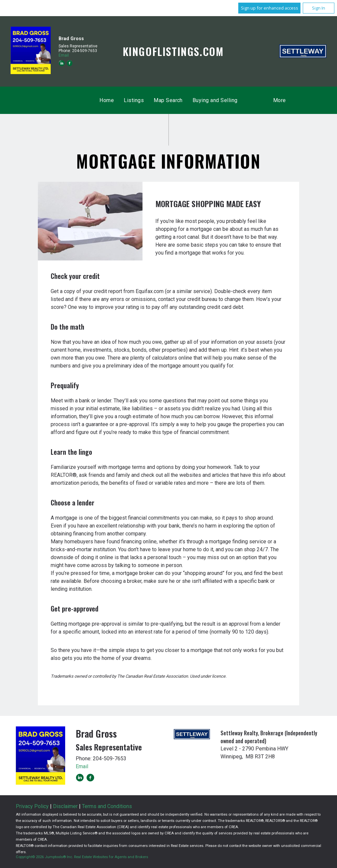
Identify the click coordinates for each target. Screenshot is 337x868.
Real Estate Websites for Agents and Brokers (111, 857)
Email (64, 55)
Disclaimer (65, 806)
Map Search (168, 100)
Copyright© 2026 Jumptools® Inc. (44, 857)
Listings (134, 100)
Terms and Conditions (107, 806)
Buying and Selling (215, 100)
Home (107, 100)
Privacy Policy (32, 806)
